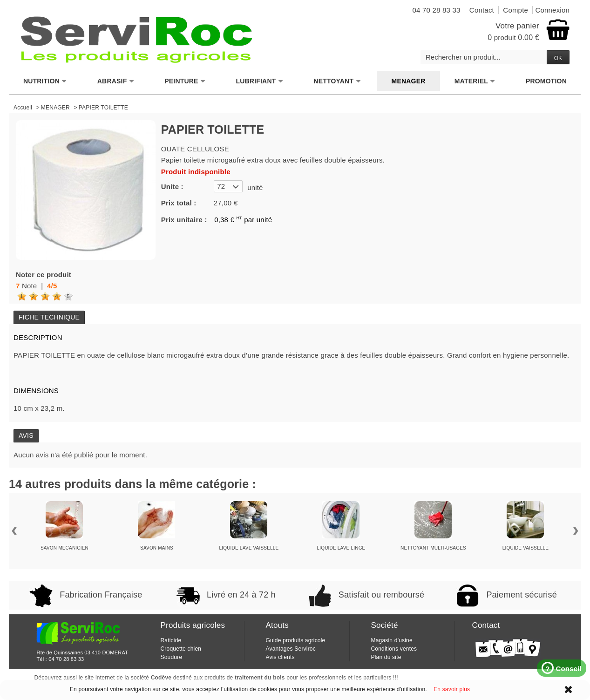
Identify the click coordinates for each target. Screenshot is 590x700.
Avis (26, 435)
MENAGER (409, 81)
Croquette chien (181, 649)
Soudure (171, 657)
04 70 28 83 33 (66, 659)
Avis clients (280, 657)
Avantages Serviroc (290, 649)
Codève (161, 678)
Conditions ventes (394, 649)
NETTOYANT (337, 81)
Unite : (172, 187)
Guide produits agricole (295, 640)
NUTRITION (45, 81)
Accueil (23, 108)
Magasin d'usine (391, 640)
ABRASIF (116, 81)
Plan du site (386, 657)
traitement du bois (260, 678)
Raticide (171, 640)
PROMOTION (546, 81)
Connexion (552, 10)
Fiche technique (49, 317)
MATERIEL (475, 81)
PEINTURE (185, 81)
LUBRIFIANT (259, 81)
